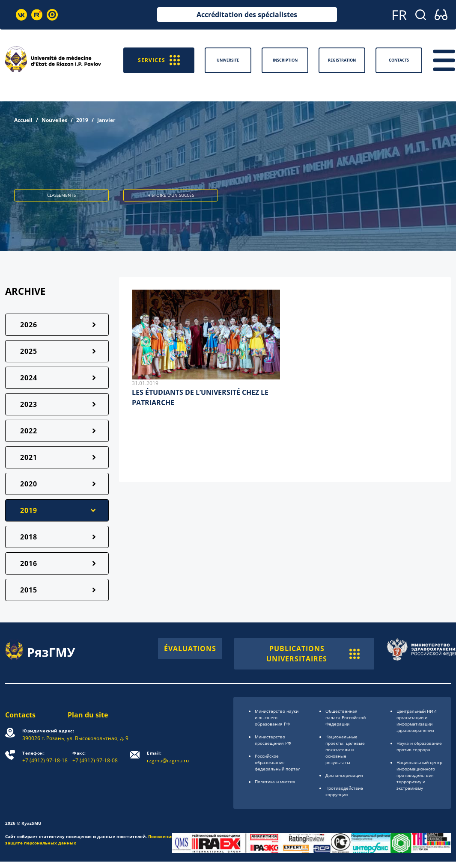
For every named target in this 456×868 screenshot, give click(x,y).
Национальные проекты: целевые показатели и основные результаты (345, 750)
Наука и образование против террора (419, 746)
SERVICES (159, 60)
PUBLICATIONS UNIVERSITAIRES (313, 654)
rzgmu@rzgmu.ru (168, 757)
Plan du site (88, 715)
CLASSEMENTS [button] (61, 195)
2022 (29, 431)
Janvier (106, 120)
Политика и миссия (275, 782)
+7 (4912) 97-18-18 (45, 757)
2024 (29, 378)
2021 (29, 457)
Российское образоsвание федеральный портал (278, 762)
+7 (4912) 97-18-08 (95, 757)
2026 (29, 325)
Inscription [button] (285, 60)
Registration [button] (342, 60)
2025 (29, 351)
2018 (29, 537)
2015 (29, 590)
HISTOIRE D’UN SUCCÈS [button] (171, 195)
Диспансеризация (344, 775)
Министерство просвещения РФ (273, 740)
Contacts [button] (399, 60)
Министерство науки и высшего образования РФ (277, 717)
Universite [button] (228, 60)
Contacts (20, 715)
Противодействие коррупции (344, 791)
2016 (29, 563)
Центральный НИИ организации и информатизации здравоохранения (417, 721)
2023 (29, 404)
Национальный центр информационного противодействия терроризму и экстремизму (419, 775)
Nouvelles (54, 120)
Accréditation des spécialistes (247, 15)
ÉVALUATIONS (190, 649)
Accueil (23, 120)
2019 (82, 120)
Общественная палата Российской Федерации (346, 717)
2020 (29, 484)
